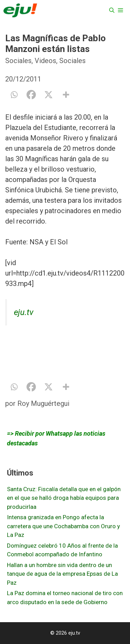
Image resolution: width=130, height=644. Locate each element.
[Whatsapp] (14, 95)
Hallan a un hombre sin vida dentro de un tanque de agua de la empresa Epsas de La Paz (62, 574)
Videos (45, 61)
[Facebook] (31, 95)
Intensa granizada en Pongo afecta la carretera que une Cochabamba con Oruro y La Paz (63, 526)
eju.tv (24, 312)
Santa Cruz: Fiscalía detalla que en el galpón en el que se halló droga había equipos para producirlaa (64, 498)
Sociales (18, 61)
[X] (49, 95)
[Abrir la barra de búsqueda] (112, 10)
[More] (66, 95)
